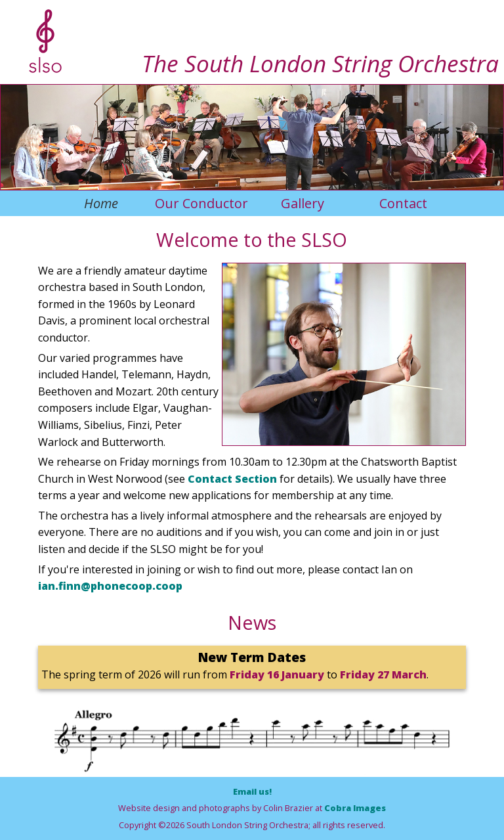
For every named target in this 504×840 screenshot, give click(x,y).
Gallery (303, 203)
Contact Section (232, 479)
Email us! (252, 791)
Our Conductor (201, 203)
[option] (344, 355)
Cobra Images (355, 808)
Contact (403, 203)
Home (101, 203)
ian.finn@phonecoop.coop (110, 586)
